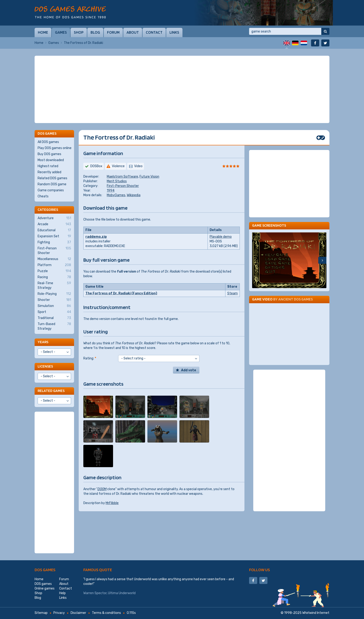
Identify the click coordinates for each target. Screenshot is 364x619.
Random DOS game (52, 184)
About (133, 32)
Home (43, 32)
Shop (79, 32)
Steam (232, 293)
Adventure (54, 218)
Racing (54, 277)
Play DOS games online (55, 148)
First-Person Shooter (123, 186)
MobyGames (116, 195)
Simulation (54, 306)
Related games (51, 391)
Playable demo (221, 237)
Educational (54, 230)
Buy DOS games (49, 154)
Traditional (54, 318)
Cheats (43, 196)
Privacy (59, 613)
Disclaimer (78, 613)
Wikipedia (134, 195)
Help (62, 593)
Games (61, 32)
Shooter (54, 300)
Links (174, 32)
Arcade (54, 224)
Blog (95, 32)
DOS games (45, 570)
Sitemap (41, 613)
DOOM (102, 489)
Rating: (90, 358)
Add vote (189, 370)
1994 (111, 191)
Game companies (51, 190)
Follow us (260, 570)
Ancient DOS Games (296, 299)
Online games (45, 588)
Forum (113, 32)
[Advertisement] (182, 89)
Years (43, 342)
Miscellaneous (54, 259)
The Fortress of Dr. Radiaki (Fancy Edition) (121, 293)
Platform (54, 265)
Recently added (49, 172)
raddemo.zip (96, 237)
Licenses (45, 366)
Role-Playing (54, 294)
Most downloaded (51, 160)
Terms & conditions (106, 613)
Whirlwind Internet (316, 613)
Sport (54, 312)
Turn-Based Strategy (54, 326)
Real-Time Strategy (54, 285)
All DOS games (48, 142)
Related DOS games (52, 178)
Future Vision (149, 177)
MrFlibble (112, 503)
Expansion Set (54, 236)
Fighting (54, 242)
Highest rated (48, 166)
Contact (154, 32)
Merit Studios (117, 181)
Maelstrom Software (122, 177)
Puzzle (54, 271)
